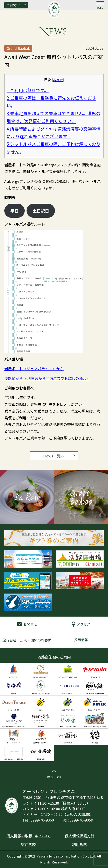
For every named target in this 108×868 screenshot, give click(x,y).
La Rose (27, 497)
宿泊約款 (28, 844)
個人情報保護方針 (80, 836)
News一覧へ (54, 456)
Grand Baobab (81, 497)
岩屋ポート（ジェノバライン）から (34, 369)
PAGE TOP (54, 777)
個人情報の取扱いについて (28, 836)
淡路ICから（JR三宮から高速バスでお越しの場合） (47, 378)
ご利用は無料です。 (28, 90)
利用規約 (80, 844)
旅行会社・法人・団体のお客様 (27, 640)
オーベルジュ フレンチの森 (54, 10)
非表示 (58, 80)
